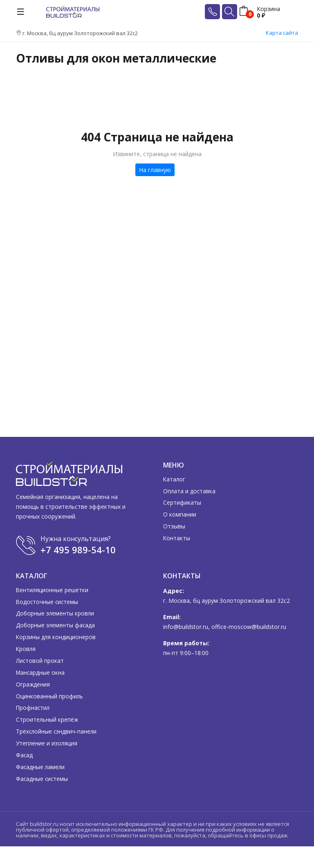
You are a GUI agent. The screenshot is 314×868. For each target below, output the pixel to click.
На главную (155, 170)
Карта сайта (282, 33)
